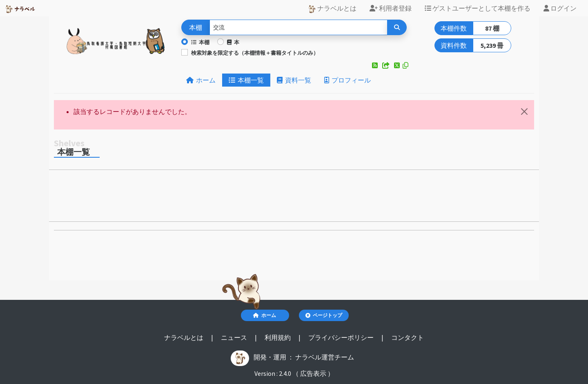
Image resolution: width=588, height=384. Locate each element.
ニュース (235, 337)
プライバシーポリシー (342, 337)
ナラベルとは (332, 9)
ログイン (560, 8)
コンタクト (408, 337)
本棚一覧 (246, 80)
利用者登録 (391, 8)
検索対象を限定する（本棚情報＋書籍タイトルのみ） (255, 53)
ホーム (201, 80)
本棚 (200, 42)
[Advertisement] (294, 198)
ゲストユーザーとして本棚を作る (478, 8)
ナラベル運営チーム (325, 357)
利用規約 (278, 337)
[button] (375, 65)
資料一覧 (294, 80)
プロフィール (347, 80)
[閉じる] (524, 112)
